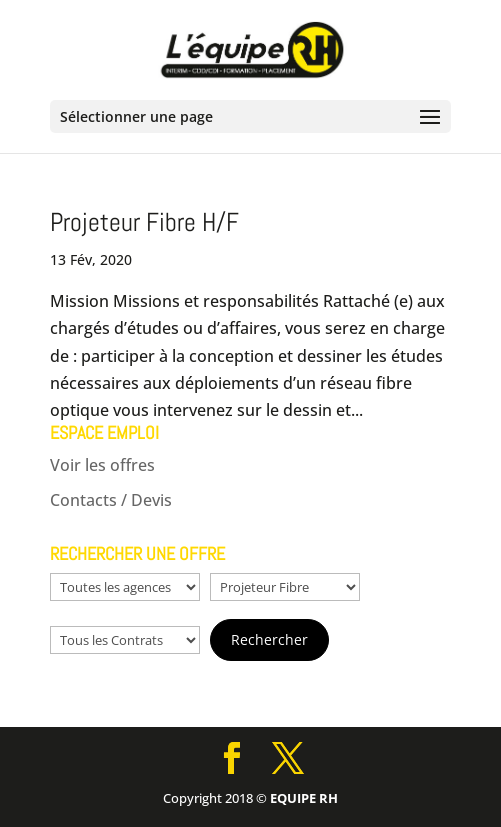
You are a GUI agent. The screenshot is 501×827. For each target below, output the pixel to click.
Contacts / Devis (111, 500)
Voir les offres (102, 465)
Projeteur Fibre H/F (144, 222)
